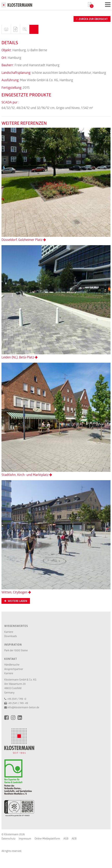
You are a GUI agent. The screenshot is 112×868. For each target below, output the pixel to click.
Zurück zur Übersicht (92, 19)
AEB (74, 838)
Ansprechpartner (14, 669)
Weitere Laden (16, 601)
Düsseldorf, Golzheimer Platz (56, 185)
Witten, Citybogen (56, 537)
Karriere (9, 632)
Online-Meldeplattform (47, 838)
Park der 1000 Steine (16, 650)
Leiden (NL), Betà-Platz (56, 302)
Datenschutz (8, 838)
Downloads (11, 636)
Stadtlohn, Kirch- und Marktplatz (56, 420)
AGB (66, 838)
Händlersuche (12, 665)
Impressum (25, 838)
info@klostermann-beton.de (23, 707)
